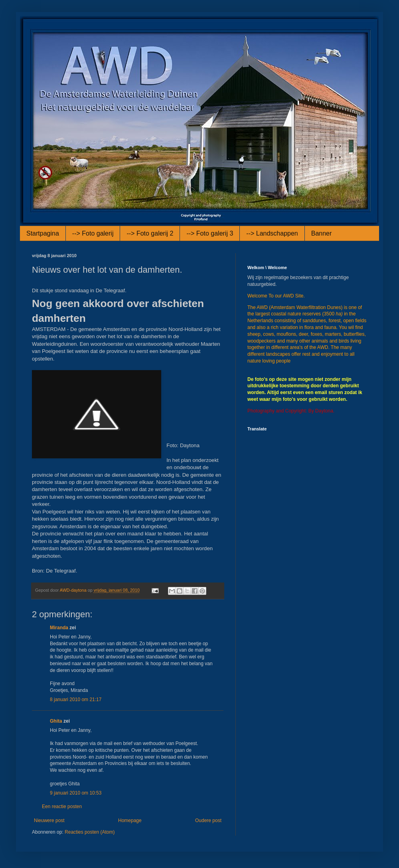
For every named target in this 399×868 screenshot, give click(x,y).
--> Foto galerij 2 (150, 233)
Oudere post (208, 820)
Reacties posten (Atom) (90, 832)
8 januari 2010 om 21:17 (76, 700)
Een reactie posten (62, 807)
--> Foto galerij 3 (210, 233)
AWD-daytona (74, 590)
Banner (322, 233)
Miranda (59, 628)
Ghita (56, 721)
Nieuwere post (49, 820)
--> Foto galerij (93, 233)
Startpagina (43, 233)
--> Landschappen (272, 233)
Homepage (130, 820)
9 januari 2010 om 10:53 (76, 793)
